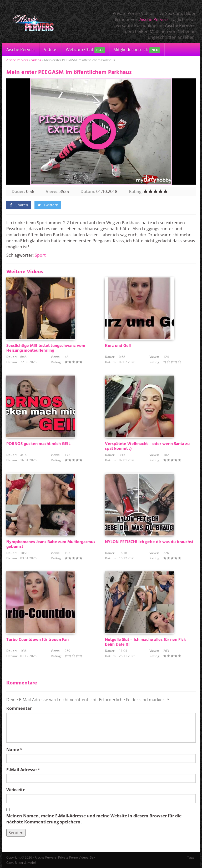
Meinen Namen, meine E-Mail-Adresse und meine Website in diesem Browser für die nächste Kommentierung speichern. (94, 819)
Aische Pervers (154, 19)
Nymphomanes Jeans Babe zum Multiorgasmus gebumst (51, 544)
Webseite (16, 790)
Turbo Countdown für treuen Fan (37, 640)
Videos (51, 50)
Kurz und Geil (118, 346)
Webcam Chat (85, 50)
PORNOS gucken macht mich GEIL (38, 444)
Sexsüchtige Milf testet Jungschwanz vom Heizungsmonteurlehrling (46, 348)
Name (13, 749)
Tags (191, 857)
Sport (40, 255)
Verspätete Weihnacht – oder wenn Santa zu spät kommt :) (147, 446)
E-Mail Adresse (21, 770)
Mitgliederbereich (137, 50)
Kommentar (19, 708)
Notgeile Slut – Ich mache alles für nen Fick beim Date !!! (145, 642)
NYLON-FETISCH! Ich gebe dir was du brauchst (149, 542)
